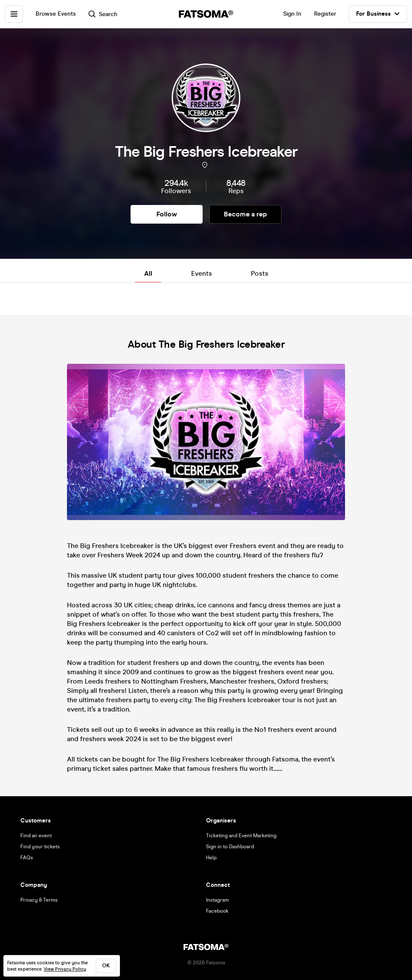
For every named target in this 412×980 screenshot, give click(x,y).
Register (325, 14)
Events (202, 273)
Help (211, 858)
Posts (260, 273)
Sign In (292, 14)
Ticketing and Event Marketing (241, 836)
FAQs (27, 858)
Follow (167, 214)
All (148, 273)
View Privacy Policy (65, 969)
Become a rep (245, 214)
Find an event (36, 836)
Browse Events (56, 14)
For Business (378, 14)
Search (103, 14)
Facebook (217, 911)
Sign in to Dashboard (230, 847)
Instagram (217, 900)
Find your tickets (40, 847)
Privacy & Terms (39, 900)
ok (106, 966)
